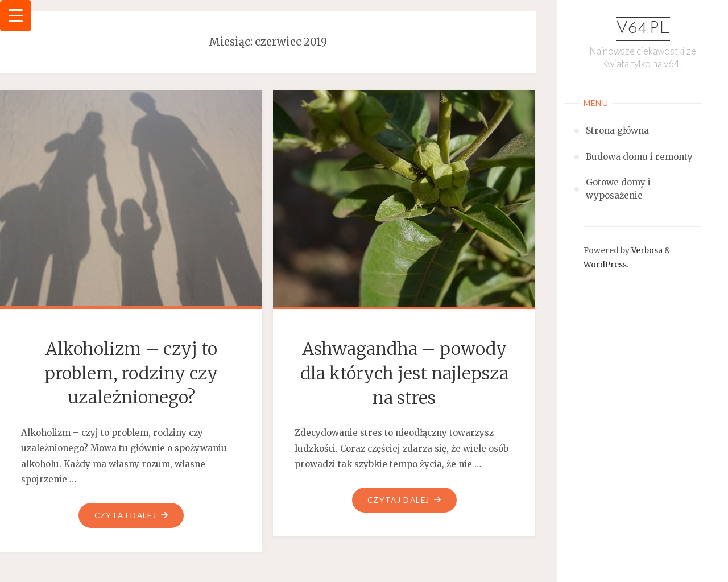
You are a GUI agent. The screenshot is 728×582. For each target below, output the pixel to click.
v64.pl (643, 29)
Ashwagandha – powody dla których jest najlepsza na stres (404, 373)
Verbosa (646, 251)
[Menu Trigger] (16, 16)
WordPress (605, 265)
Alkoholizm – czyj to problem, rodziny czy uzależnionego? (131, 373)
